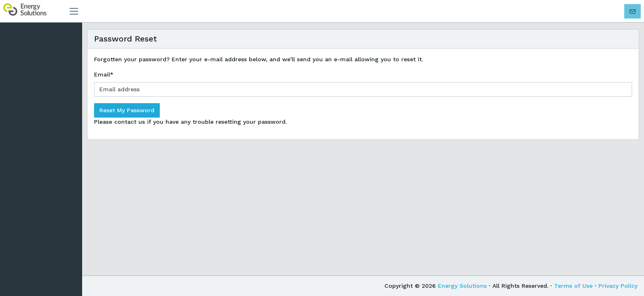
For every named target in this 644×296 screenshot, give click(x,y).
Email (104, 74)
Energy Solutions (462, 286)
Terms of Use (573, 286)
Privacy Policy (618, 286)
